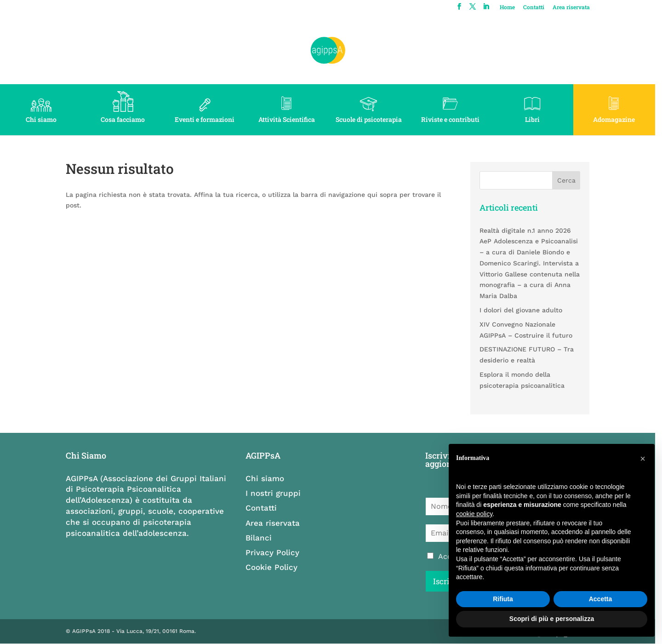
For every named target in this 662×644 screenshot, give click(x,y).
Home (513, 7)
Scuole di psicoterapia (372, 119)
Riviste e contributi (455, 119)
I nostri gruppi (276, 493)
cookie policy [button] (474, 514)
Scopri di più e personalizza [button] (552, 619)
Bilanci (261, 538)
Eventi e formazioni (207, 119)
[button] (643, 459)
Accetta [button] (601, 599)
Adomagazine (621, 119)
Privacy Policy (275, 552)
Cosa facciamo (124, 119)
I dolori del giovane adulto (526, 310)
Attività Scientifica (290, 119)
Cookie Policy (274, 567)
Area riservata (577, 7)
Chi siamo (42, 119)
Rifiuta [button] (503, 599)
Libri (538, 119)
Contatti (540, 7)
